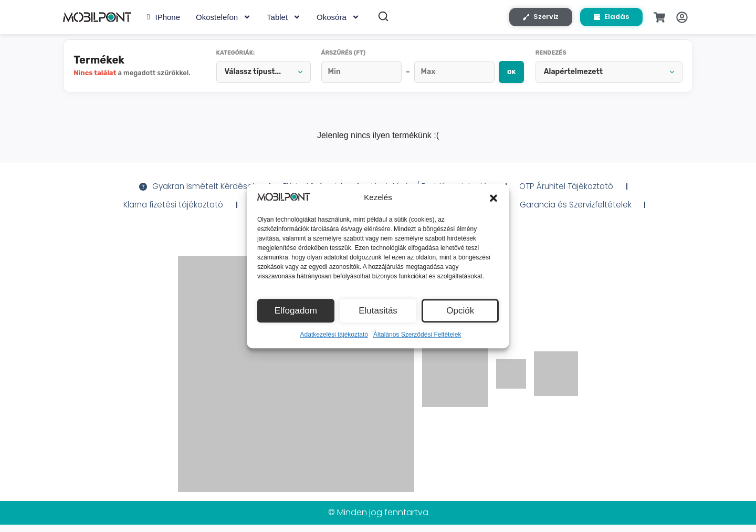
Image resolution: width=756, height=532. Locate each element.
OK (504, 76)
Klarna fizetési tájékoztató (166, 211)
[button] (493, 198)
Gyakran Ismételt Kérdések (191, 192)
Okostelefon (223, 19)
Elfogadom (296, 311)
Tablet (284, 19)
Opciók (460, 311)
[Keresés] (383, 18)
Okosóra (338, 19)
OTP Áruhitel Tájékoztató (573, 192)
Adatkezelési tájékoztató (334, 335)
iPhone (164, 19)
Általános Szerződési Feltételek (417, 335)
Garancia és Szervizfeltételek (583, 211)
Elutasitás (378, 311)
